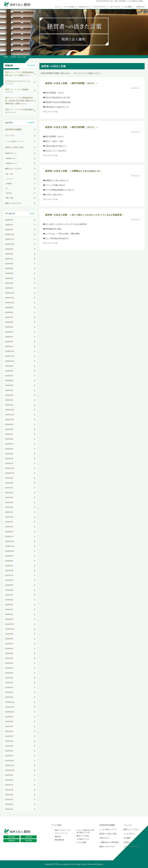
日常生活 (9, 193)
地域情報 (9, 184)
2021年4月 (9, 502)
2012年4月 (9, 741)
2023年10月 (10, 361)
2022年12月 (10, 410)
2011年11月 (10, 765)
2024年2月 (9, 342)
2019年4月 (9, 522)
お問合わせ (128, 842)
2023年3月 (9, 395)
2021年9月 (9, 478)
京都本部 (29, 837)
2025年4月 (9, 273)
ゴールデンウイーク (18, 82)
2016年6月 (9, 600)
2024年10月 (10, 303)
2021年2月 (9, 512)
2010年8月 (9, 804)
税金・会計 (9, 174)
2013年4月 (9, 683)
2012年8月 (9, 722)
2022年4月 (9, 449)
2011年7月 (9, 785)
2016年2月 (9, 619)
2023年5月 (9, 385)
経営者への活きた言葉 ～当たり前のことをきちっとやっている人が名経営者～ (85, 215)
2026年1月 (9, 230)
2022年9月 (9, 424)
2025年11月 (10, 239)
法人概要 (127, 838)
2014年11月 (10, 624)
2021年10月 (10, 473)
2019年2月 (9, 532)
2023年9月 (9, 366)
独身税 (17, 91)
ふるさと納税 (81, 842)
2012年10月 (10, 712)
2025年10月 (10, 244)
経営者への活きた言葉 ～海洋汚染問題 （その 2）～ (72, 83)
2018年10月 (10, 551)
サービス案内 (57, 825)
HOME (6, 57)
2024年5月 (9, 327)
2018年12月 (10, 541)
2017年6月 (9, 580)
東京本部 (12, 837)
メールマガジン (129, 834)
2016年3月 (9, 614)
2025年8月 (9, 254)
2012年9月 (9, 717)
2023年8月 (9, 371)
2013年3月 (9, 687)
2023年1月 (9, 405)
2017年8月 (9, 571)
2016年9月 (9, 585)
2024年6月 (9, 322)
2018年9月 (9, 556)
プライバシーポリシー (132, 847)
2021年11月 (10, 468)
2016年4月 (9, 609)
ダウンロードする (50, 112)
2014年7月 (9, 644)
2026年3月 (9, 220)
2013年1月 (9, 697)
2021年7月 (9, 488)
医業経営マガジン (12, 163)
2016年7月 (9, 595)
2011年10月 (10, 770)
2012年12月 (10, 702)
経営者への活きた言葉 (14, 147)
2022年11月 (10, 415)
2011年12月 (10, 761)
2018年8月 (9, 561)
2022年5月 (9, 444)
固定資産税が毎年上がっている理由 (19, 74)
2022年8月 (9, 429)
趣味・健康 (9, 198)
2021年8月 (9, 483)
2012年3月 (9, 746)
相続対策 (58, 837)
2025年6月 (9, 264)
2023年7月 (9, 376)
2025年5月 (9, 268)
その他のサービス (83, 839)
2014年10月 (10, 629)
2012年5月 (9, 736)
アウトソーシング (61, 833)
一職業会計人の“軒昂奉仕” (109, 842)
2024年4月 (9, 332)
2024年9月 (9, 308)
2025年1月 (9, 288)
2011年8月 (9, 780)
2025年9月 (9, 249)
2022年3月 (9, 454)
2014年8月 (9, 639)
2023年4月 (9, 390)
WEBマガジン (11, 153)
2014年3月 (9, 663)
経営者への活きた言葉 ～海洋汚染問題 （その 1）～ (72, 127)
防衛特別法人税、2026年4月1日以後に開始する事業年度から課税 (19, 101)
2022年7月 (9, 434)
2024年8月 (9, 312)
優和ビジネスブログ (13, 203)
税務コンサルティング (62, 830)
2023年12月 (10, 351)
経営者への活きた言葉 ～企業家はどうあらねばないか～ (74, 171)
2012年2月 (9, 751)
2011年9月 (9, 775)
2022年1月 (9, 463)
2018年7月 (9, 566)
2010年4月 (9, 809)
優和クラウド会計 (83, 836)
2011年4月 (9, 799)
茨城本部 (12, 840)
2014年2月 (9, 668)
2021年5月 (9, 497)
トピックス (10, 135)
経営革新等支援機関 (13, 129)
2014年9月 (9, 634)
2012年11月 (10, 707)
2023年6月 (9, 381)
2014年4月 (9, 658)
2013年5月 (9, 678)
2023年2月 (9, 400)
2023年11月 (10, 356)
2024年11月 (10, 298)
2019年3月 (9, 527)
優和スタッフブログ (13, 169)
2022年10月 (10, 420)
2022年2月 (9, 458)
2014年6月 (9, 649)
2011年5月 (9, 795)
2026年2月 (9, 225)
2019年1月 (9, 536)
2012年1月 (9, 756)
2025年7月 (9, 259)
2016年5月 (9, 605)
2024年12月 (10, 293)
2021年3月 (9, 507)
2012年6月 (9, 731)
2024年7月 (9, 317)
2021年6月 (9, 493)
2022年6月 (9, 439)
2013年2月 (9, 692)
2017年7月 (9, 575)
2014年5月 (9, 653)
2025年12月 (10, 234)
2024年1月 (9, 346)
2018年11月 (10, 546)
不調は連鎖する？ (19, 111)
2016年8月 (9, 590)
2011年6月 (9, 790)
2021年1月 (9, 517)
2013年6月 (9, 673)
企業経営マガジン (12, 158)
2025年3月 (9, 278)
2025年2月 (9, 283)
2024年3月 (9, 337)
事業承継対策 (59, 840)
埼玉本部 (29, 840)
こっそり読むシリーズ (14, 141)
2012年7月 (9, 726)
